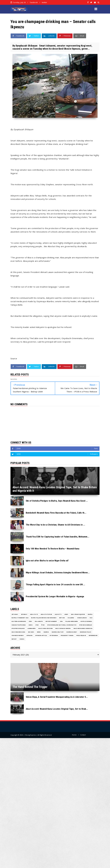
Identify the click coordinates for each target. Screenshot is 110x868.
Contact (83, 735)
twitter (44, 2)
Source (14, 358)
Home (74, 735)
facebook (34, 2)
